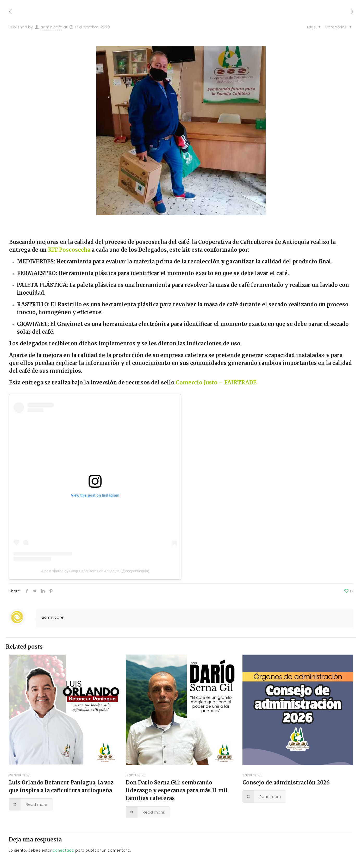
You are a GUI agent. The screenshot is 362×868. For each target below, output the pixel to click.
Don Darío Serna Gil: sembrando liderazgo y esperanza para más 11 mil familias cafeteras (177, 790)
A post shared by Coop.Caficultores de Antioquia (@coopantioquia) (95, 571)
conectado (63, 850)
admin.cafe (51, 27)
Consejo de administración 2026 (286, 783)
